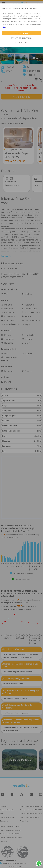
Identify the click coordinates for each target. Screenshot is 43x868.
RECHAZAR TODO (21, 43)
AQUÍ (4, 27)
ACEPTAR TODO (22, 33)
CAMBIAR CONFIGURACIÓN (22, 38)
